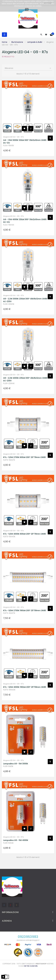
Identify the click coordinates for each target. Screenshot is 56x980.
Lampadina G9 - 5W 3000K (16, 764)
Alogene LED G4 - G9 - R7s (13, 137)
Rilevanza (28, 68)
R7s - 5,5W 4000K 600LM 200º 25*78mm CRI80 (24, 534)
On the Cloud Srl (31, 966)
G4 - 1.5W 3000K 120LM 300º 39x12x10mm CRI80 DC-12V (25, 141)
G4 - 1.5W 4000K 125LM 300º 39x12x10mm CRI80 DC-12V (25, 221)
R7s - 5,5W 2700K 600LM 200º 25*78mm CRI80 (24, 457)
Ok (27, 9)
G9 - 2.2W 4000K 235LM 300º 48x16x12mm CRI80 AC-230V (25, 379)
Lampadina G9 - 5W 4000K (16, 840)
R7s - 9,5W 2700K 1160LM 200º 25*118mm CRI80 (25, 610)
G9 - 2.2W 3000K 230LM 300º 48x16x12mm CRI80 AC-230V (25, 300)
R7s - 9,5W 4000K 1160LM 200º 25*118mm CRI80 (25, 687)
